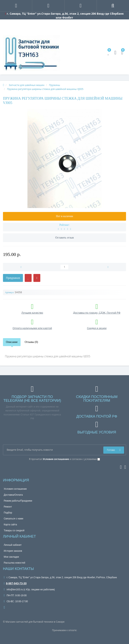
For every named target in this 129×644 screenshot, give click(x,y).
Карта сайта (10, 525)
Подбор (8, 513)
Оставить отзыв (65, 238)
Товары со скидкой (14, 530)
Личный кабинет (13, 545)
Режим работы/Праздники (18, 501)
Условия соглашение (15, 489)
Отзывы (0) (31, 342)
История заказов (13, 551)
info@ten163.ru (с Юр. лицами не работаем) (29, 590)
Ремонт (8, 507)
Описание (12, 342)
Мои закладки (11, 557)
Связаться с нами (13, 519)
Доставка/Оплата (13, 495)
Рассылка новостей (14, 563)
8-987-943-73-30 (15, 583)
